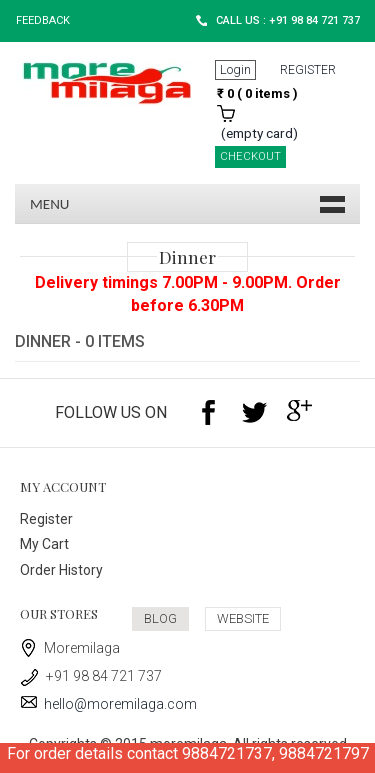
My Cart (44, 544)
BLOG (160, 618)
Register (46, 519)
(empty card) (259, 133)
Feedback (43, 20)
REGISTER (308, 70)
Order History (61, 570)
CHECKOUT (250, 156)
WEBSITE (243, 618)
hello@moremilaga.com (108, 704)
